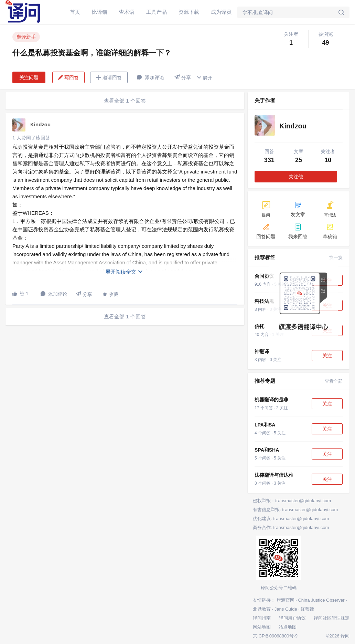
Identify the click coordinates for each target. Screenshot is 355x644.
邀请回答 (109, 77)
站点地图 (288, 627)
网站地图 (262, 627)
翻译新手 (26, 37)
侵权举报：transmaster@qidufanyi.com (292, 501)
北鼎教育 (262, 609)
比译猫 (100, 12)
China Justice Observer (321, 600)
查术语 (127, 12)
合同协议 (264, 276)
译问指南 (262, 618)
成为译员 (221, 12)
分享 (183, 77)
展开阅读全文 (124, 272)
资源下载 (189, 12)
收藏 (110, 294)
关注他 (296, 177)
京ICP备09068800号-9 (275, 636)
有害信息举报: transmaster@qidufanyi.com (295, 510)
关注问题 (29, 77)
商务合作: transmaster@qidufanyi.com (291, 527)
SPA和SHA (267, 450)
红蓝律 (307, 609)
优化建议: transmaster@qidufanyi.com (291, 519)
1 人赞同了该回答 (31, 138)
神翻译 (262, 351)
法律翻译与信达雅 (274, 475)
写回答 (68, 77)
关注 (327, 356)
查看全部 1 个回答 (125, 101)
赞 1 (20, 294)
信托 (259, 326)
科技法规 (264, 301)
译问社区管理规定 (332, 618)
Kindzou (40, 124)
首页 (75, 12)
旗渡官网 (286, 600)
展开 (204, 78)
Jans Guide (286, 609)
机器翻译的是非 (271, 400)
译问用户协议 (292, 618)
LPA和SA (265, 425)
